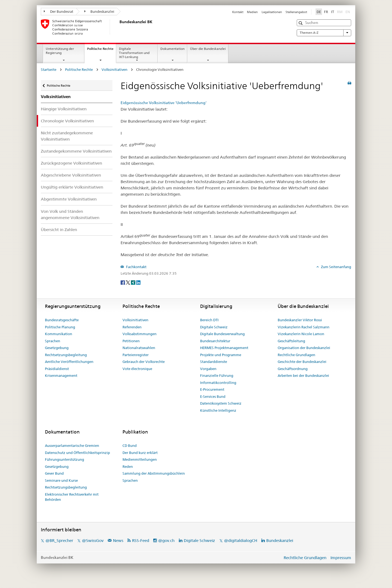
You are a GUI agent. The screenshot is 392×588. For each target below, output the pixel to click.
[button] (301, 23)
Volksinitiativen (114, 69)
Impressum (341, 558)
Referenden (132, 327)
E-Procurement (212, 389)
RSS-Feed (141, 540)
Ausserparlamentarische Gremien (72, 445)
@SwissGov (93, 540)
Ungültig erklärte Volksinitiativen (72, 187)
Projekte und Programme (221, 355)
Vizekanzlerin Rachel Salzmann (304, 327)
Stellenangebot (296, 12)
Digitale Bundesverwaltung (222, 334)
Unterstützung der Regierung (60, 51)
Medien (252, 12)
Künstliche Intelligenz (218, 410)
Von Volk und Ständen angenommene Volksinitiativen (70, 214)
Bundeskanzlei (99, 11)
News (118, 540)
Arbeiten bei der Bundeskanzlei (303, 375)
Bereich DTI (209, 320)
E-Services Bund (213, 396)
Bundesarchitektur (215, 341)
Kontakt (238, 12)
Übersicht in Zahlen (59, 230)
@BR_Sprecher (59, 540)
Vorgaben (208, 369)
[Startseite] (118, 27)
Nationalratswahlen (139, 348)
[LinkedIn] (138, 282)
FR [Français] (326, 12)
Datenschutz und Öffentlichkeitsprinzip (77, 453)
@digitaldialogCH (241, 540)
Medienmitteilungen (140, 459)
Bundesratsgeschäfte (62, 320)
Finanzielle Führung (217, 375)
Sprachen (53, 341)
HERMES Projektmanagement (224, 348)
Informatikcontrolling (218, 383)
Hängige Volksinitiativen (64, 109)
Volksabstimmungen (140, 334)
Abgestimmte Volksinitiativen (69, 199)
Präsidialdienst (57, 369)
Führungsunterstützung (65, 459)
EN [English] (348, 12)
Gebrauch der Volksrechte (144, 362)
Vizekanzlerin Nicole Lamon (301, 334)
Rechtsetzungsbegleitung (66, 355)
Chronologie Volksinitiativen (67, 121)
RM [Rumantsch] (340, 12)
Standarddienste (214, 362)
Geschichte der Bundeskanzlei (302, 362)
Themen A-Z (324, 33)
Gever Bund (54, 473)
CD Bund (130, 445)
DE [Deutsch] (319, 12)
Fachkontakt (136, 267)
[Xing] (134, 282)
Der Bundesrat (59, 11)
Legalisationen (272, 12)
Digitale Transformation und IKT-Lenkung (134, 53)
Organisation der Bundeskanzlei (304, 348)
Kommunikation (59, 334)
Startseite (49, 69)
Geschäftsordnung (293, 369)
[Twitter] (128, 282)
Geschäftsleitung (291, 341)
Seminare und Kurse (61, 480)
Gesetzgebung (57, 348)
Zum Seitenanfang (336, 267)
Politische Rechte (102, 50)
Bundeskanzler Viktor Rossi (300, 320)
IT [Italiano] (333, 12)
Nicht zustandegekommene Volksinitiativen (67, 136)
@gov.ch (166, 540)
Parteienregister (136, 355)
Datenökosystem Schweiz (221, 403)
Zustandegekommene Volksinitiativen (76, 151)
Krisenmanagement (61, 375)
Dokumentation (172, 49)
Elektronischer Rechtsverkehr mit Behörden (72, 497)
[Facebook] (123, 282)
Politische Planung (60, 327)
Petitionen (131, 341)
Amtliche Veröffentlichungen (69, 362)
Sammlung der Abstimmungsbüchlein (154, 473)
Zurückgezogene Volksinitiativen (71, 163)
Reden (128, 466)
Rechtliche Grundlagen (296, 355)
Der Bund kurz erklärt (140, 453)
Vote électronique (137, 369)
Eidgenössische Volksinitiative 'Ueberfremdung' (164, 103)
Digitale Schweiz (214, 327)
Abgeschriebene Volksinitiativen (71, 175)
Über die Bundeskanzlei (208, 49)
